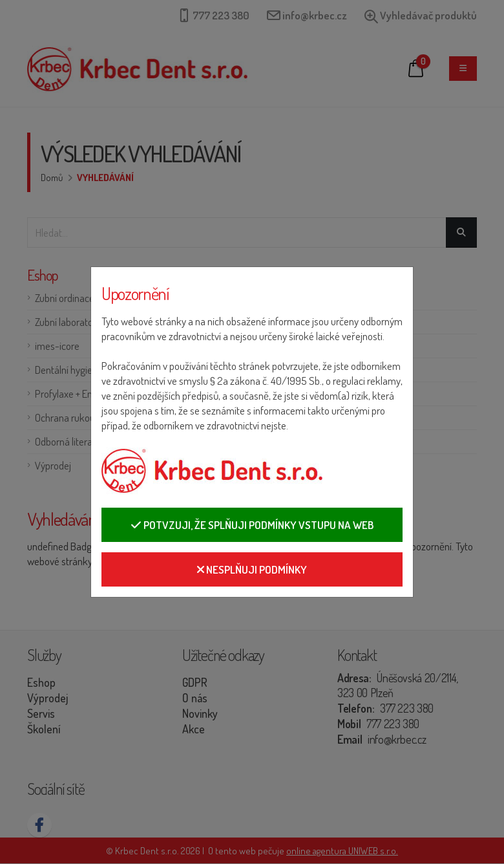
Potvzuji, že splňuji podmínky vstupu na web (252, 525)
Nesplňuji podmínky (252, 569)
